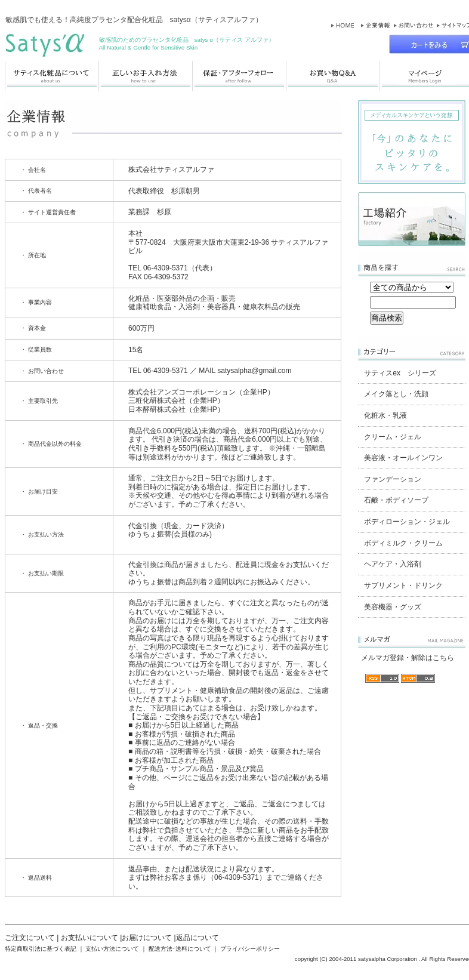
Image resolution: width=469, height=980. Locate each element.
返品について (198, 938)
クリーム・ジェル (393, 437)
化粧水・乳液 (385, 415)
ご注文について (30, 938)
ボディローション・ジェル (407, 522)
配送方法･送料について (180, 949)
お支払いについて (90, 938)
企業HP (255, 392)
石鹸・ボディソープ (396, 500)
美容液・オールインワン (403, 458)
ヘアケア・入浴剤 (393, 564)
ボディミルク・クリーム (403, 543)
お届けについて (147, 938)
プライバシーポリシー (250, 949)
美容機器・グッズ (393, 607)
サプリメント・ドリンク (403, 585)
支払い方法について (112, 949)
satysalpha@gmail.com (254, 371)
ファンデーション (393, 479)
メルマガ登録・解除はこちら (408, 658)
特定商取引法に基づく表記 (41, 949)
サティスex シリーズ (400, 373)
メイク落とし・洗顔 (396, 394)
